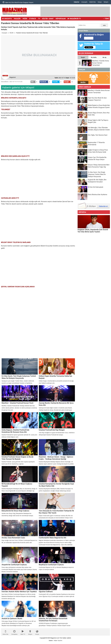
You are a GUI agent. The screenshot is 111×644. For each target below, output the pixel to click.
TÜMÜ (106, 19)
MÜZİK (25, 19)
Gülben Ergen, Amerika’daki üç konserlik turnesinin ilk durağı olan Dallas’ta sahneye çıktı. (56, 382)
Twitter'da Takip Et (93, 44)
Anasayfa (84, 2)
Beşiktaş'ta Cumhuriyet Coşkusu (51, 565)
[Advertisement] (38, 342)
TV (39, 19)
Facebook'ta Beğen (94, 35)
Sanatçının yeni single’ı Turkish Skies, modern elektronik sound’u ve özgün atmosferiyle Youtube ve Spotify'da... (18, 382)
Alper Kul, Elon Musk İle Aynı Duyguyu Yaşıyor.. (18, 2)
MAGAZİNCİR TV (74, 19)
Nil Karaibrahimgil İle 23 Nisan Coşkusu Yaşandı (17, 485)
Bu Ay (105, 57)
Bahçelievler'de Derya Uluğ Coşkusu (15, 511)
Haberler (77, 2)
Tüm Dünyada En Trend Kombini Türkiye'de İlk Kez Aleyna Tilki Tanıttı (56, 512)
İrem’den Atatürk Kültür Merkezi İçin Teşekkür (19, 592)
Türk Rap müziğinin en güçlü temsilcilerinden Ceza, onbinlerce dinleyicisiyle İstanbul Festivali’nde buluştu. (57, 434)
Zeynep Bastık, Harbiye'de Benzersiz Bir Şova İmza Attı (56, 404)
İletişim (106, 2)
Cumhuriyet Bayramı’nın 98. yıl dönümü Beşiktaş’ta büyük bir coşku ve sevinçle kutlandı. (56, 568)
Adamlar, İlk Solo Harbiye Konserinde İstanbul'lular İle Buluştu (53, 620)
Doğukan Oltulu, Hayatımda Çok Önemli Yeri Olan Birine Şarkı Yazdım (93, 231)
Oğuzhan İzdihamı (46, 592)
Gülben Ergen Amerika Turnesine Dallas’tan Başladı (55, 377)
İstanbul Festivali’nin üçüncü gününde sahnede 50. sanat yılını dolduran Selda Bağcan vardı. (19, 436)
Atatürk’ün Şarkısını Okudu (12, 619)
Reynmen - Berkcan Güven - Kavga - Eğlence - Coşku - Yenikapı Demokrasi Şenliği (56, 458)
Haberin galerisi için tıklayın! (18, 88)
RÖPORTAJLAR (61, 19)
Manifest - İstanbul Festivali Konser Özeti (17, 403)
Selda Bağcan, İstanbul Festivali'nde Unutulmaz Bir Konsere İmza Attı (15, 431)
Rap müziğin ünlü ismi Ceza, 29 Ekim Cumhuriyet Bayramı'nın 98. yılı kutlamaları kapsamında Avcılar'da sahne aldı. (19, 542)
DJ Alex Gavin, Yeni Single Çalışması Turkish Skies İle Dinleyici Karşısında (19, 377)
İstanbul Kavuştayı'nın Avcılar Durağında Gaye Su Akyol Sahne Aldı (56, 485)
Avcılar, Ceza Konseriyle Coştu (13, 538)
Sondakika (14, 632)
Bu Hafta (94, 57)
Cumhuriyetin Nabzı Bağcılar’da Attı (52, 538)
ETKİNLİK (33, 19)
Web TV (23, 632)
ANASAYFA (7, 19)
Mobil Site (93, 2)
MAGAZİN (17, 19)
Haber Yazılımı (58, 641)
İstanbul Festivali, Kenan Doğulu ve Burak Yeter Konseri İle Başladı (18, 458)
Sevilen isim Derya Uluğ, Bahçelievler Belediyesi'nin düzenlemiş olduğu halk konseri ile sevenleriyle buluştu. (18, 515)
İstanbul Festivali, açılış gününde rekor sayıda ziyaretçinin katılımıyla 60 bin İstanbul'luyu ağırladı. (18, 463)
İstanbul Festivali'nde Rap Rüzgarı (52, 430)
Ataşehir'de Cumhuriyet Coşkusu (14, 565)
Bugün (83, 57)
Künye (100, 2)
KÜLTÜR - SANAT (48, 19)
